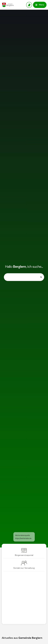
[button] (40, 5)
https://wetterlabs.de (23, 538)
